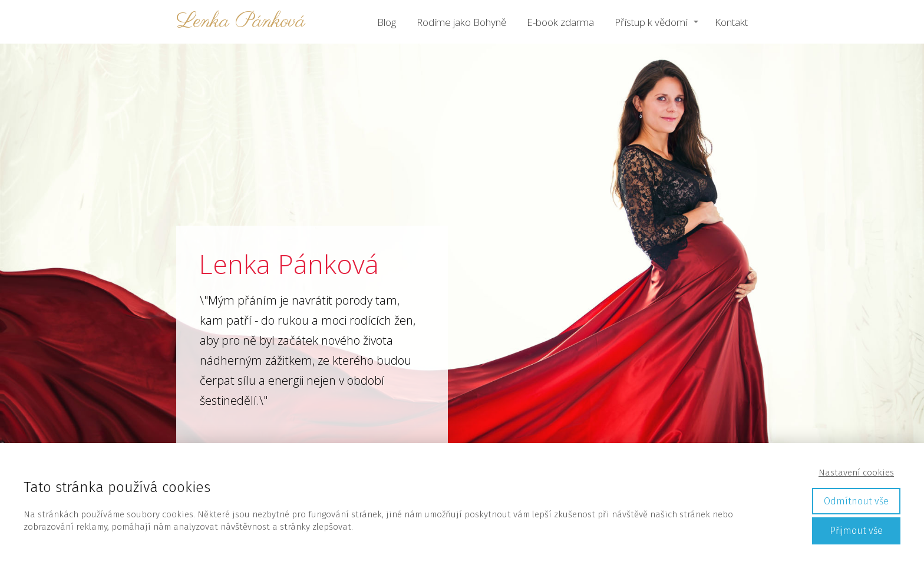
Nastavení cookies (856, 473)
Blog (387, 22)
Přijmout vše (856, 531)
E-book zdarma (560, 22)
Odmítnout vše (856, 501)
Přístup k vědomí (651, 22)
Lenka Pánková (241, 22)
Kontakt (731, 22)
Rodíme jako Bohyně (461, 22)
